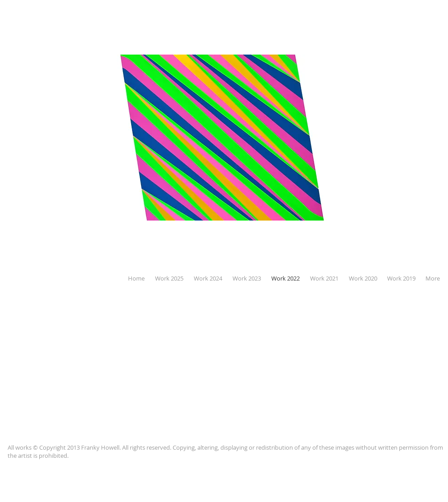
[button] (224, 138)
